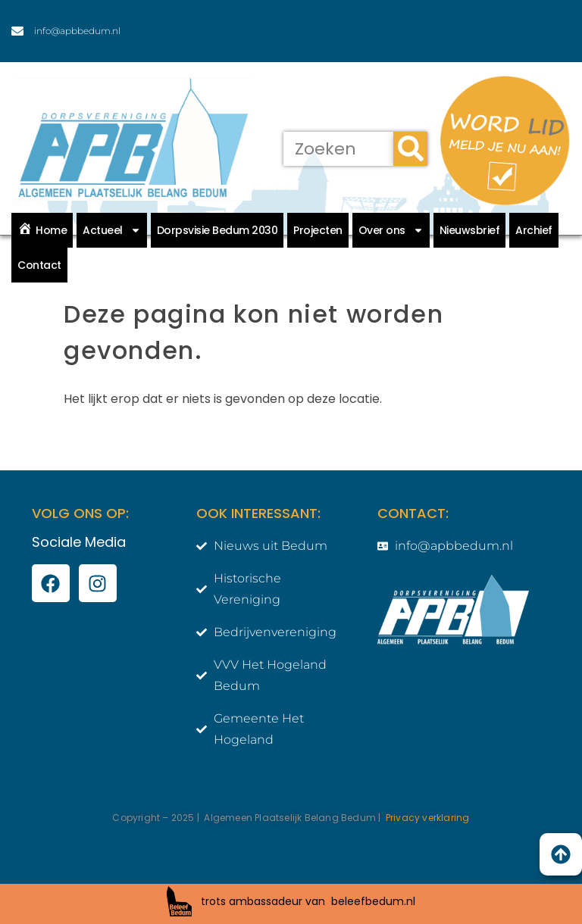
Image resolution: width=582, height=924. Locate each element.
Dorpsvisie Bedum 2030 (217, 230)
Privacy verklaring (428, 818)
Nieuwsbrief (470, 230)
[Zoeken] (410, 149)
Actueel (112, 230)
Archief (534, 230)
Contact (39, 265)
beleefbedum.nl (373, 901)
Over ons (391, 230)
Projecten (318, 230)
